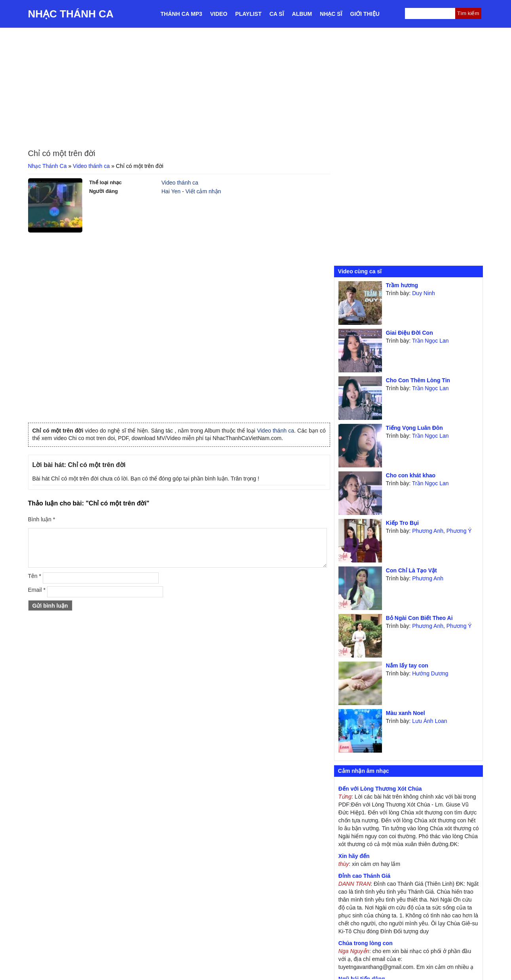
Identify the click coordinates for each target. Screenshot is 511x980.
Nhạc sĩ (331, 14)
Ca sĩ (277, 14)
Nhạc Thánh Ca (71, 14)
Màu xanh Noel (406, 713)
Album (302, 14)
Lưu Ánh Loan (429, 721)
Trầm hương (402, 285)
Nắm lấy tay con (407, 665)
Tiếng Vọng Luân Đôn (414, 428)
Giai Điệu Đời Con (409, 333)
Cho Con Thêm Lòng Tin (418, 380)
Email (37, 590)
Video (219, 14)
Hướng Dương (430, 673)
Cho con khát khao (411, 475)
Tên (35, 576)
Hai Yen (171, 191)
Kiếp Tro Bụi (402, 523)
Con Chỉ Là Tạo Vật (411, 570)
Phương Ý (459, 531)
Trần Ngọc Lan (430, 341)
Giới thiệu (365, 14)
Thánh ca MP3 (181, 14)
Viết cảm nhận (203, 191)
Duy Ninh (424, 293)
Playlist (248, 14)
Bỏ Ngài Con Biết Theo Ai (419, 618)
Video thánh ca (91, 166)
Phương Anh (428, 531)
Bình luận (42, 519)
